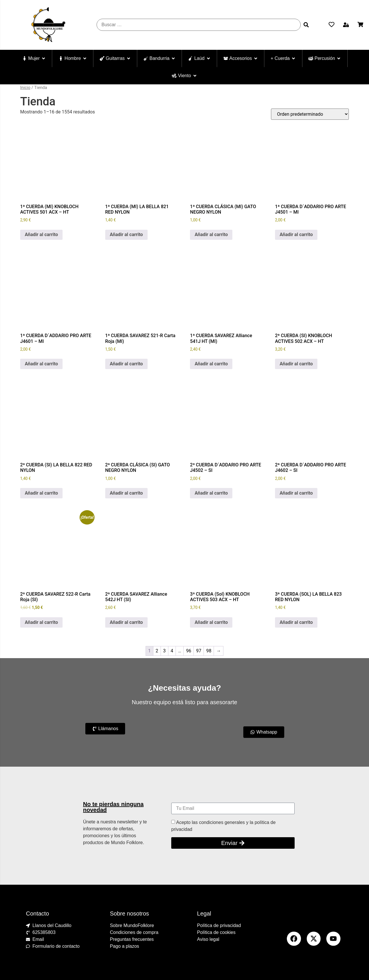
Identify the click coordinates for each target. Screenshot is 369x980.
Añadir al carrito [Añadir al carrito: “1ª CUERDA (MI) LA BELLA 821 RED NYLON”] (126, 234)
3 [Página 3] (164, 651)
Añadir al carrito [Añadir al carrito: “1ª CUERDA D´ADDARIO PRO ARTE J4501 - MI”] (296, 234)
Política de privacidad (219, 925)
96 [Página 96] (189, 651)
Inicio (25, 88)
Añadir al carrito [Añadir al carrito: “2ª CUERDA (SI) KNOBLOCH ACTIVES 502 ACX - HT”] (296, 364)
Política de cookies (216, 932)
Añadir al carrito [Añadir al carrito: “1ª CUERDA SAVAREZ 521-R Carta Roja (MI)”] (126, 364)
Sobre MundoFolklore (132, 925)
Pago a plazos (124, 946)
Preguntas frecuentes (132, 939)
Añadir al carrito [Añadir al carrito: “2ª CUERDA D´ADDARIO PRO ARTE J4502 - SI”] (211, 493)
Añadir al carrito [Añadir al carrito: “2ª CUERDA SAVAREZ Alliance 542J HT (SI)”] (126, 622)
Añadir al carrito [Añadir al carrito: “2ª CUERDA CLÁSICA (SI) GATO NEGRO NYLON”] (126, 493)
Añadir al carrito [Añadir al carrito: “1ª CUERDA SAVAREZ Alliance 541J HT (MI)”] (211, 364)
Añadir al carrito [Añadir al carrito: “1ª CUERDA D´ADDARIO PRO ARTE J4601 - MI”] (41, 364)
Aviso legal (208, 939)
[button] (346, 25)
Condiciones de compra (134, 932)
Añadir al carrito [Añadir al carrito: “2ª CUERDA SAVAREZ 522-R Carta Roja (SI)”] (41, 622)
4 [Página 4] (172, 651)
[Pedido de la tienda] (310, 114)
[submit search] (306, 25)
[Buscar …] (199, 25)
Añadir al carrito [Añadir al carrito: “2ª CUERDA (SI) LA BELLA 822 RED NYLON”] (41, 493)
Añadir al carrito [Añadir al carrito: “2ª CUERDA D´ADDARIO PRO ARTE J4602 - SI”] (296, 493)
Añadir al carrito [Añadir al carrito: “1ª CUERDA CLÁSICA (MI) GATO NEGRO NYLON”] (211, 234)
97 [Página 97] (199, 651)
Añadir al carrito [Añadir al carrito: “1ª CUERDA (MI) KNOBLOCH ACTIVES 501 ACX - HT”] (41, 234)
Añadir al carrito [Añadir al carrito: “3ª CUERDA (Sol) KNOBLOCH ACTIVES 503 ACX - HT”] (211, 622)
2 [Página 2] (157, 651)
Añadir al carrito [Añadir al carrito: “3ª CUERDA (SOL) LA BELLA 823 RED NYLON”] (296, 622)
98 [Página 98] (209, 651)
